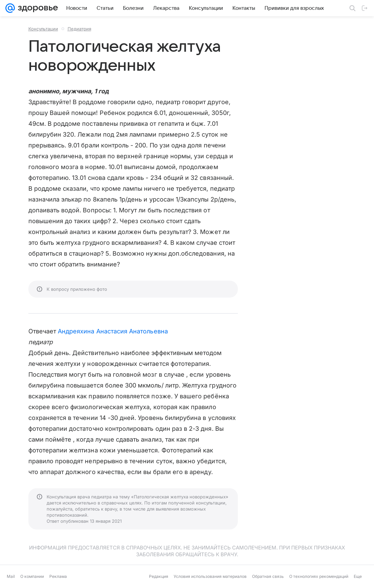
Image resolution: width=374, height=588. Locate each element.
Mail (11, 576)
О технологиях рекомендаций (319, 576)
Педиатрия (79, 29)
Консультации (43, 29)
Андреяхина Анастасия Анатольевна (113, 331)
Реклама (58, 576)
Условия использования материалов (210, 576)
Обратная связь (268, 576)
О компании (32, 576)
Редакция (159, 576)
